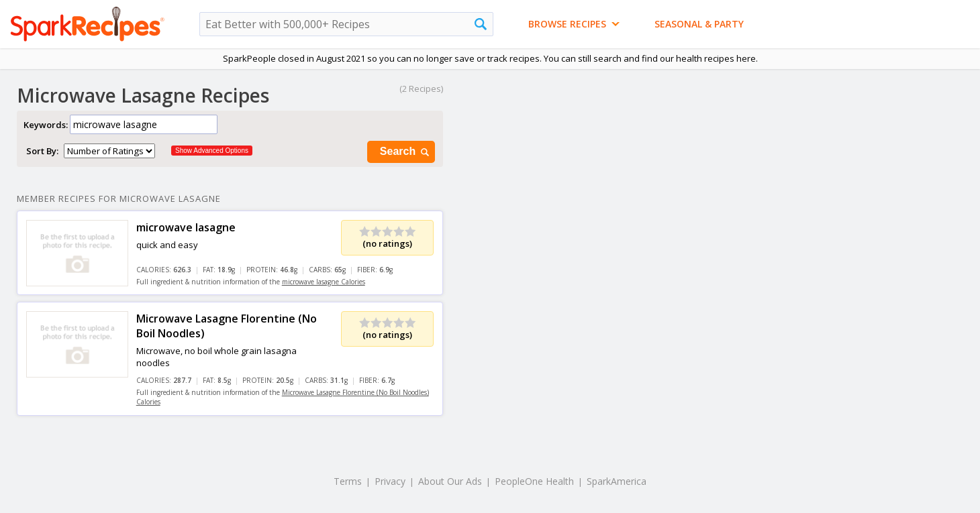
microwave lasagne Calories (324, 282)
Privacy (390, 481)
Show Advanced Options (212, 151)
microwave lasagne (186, 227)
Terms (348, 481)
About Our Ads (450, 481)
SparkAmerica (617, 481)
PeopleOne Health (534, 481)
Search (405, 152)
